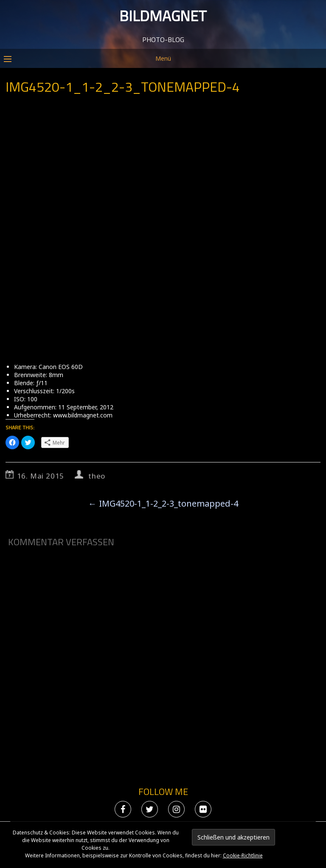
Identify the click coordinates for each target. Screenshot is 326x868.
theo (97, 476)
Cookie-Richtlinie (243, 855)
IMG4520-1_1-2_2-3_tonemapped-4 (163, 503)
